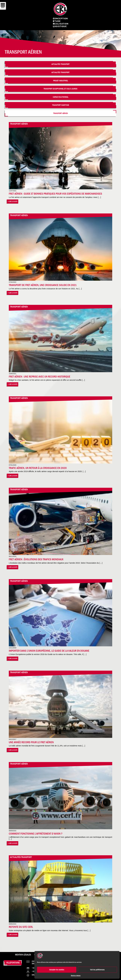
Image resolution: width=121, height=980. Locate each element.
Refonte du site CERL (21, 927)
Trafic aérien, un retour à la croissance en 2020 (38, 468)
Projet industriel (61, 81)
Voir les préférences (97, 970)
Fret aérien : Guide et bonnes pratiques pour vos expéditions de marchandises (55, 194)
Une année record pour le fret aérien (31, 742)
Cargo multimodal (61, 97)
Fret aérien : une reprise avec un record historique (40, 377)
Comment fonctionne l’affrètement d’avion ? (36, 834)
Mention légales (76, 975)
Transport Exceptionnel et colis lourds (61, 89)
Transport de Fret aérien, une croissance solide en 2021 (43, 285)
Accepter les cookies (57, 970)
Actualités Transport (61, 64)
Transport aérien (61, 113)
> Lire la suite (13, 201)
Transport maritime (61, 105)
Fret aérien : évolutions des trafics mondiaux (36, 559)
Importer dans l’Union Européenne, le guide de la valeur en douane (49, 651)
